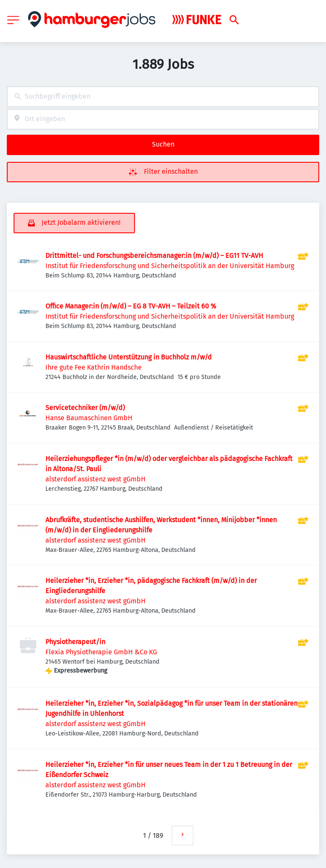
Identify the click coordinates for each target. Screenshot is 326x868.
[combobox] (163, 97)
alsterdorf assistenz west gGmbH (96, 479)
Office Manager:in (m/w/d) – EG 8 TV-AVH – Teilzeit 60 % (131, 306)
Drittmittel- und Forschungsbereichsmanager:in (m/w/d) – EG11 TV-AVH (154, 256)
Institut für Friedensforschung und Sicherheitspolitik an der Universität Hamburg (170, 266)
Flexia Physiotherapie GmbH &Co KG (101, 652)
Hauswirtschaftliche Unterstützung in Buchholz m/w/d (129, 357)
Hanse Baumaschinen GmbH (89, 418)
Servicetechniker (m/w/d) (85, 408)
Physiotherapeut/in (75, 642)
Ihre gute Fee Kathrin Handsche (94, 367)
